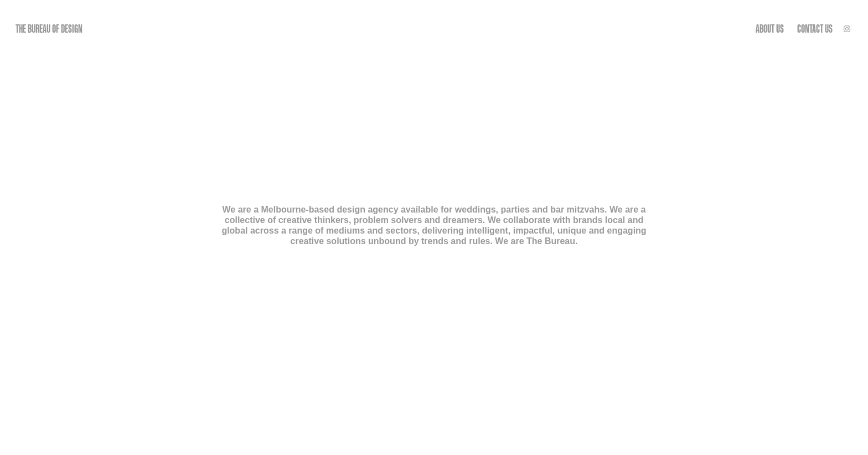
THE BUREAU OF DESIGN (49, 28)
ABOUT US (770, 28)
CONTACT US (815, 28)
